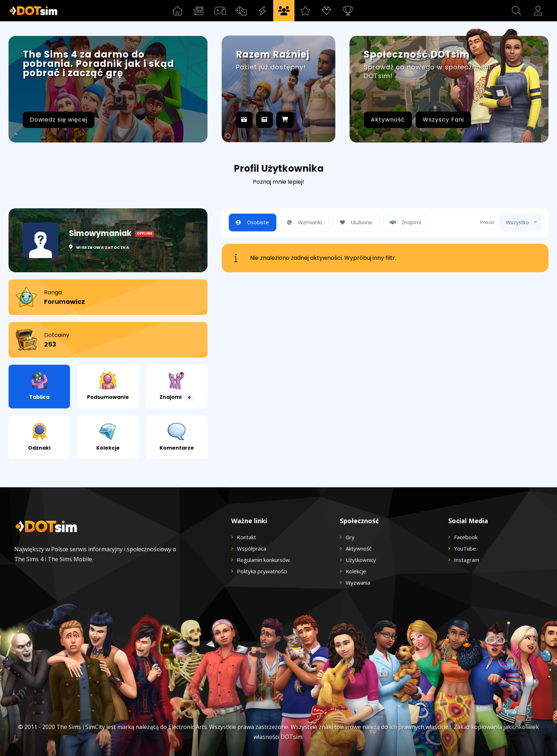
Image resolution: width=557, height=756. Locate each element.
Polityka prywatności (262, 571)
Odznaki (39, 437)
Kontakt (247, 537)
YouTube (465, 548)
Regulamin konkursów (263, 560)
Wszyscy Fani (443, 120)
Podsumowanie (108, 386)
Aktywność (388, 120)
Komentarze (177, 437)
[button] (517, 11)
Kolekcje (108, 437)
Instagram (467, 560)
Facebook (466, 537)
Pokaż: (488, 222)
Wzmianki (303, 222)
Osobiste (251, 222)
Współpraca (252, 548)
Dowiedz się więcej (59, 120)
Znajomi (177, 387)
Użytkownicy (361, 560)
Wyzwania (358, 583)
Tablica (39, 386)
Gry (350, 537)
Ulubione (355, 222)
